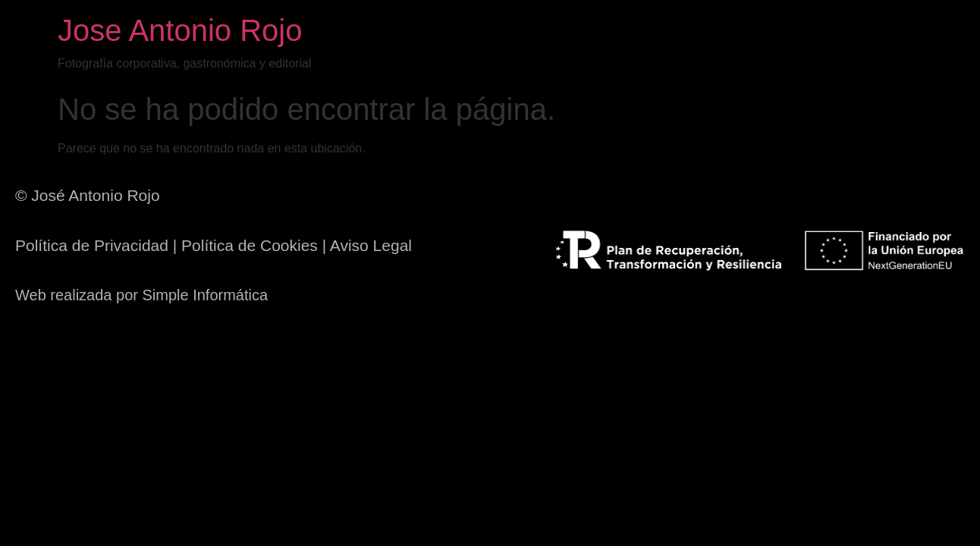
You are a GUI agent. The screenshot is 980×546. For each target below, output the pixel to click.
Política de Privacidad (92, 245)
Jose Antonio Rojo (180, 30)
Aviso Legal (371, 245)
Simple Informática (206, 295)
